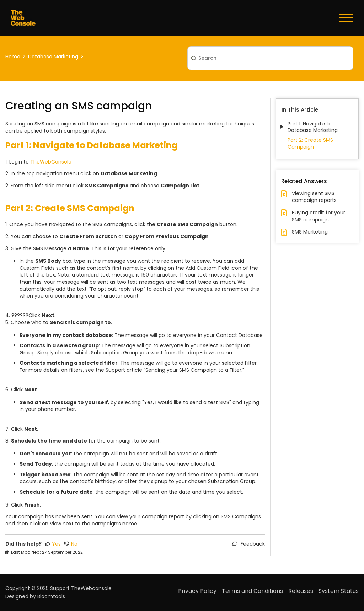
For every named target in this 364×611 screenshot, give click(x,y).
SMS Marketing (310, 232)
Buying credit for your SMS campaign (318, 216)
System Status (339, 591)
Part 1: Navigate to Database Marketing (313, 127)
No (71, 544)
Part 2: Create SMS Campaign (310, 143)
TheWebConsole (51, 162)
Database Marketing (53, 57)
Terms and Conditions (252, 591)
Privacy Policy (197, 591)
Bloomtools (51, 596)
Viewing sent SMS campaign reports (314, 197)
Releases (301, 591)
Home (13, 57)
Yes (53, 544)
